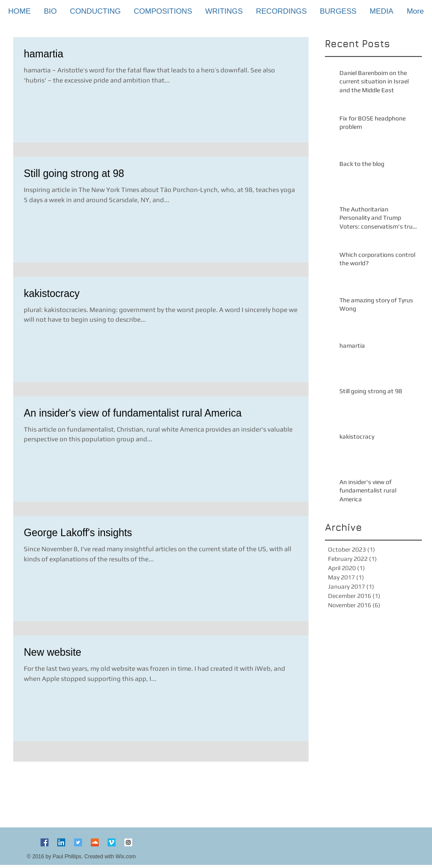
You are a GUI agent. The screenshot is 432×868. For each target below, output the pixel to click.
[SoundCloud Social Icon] (95, 842)
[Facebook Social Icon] (45, 842)
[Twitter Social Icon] (78, 842)
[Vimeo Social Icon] (112, 842)
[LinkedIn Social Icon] (61, 842)
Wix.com (126, 857)
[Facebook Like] (216, 846)
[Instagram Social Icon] (128, 842)
